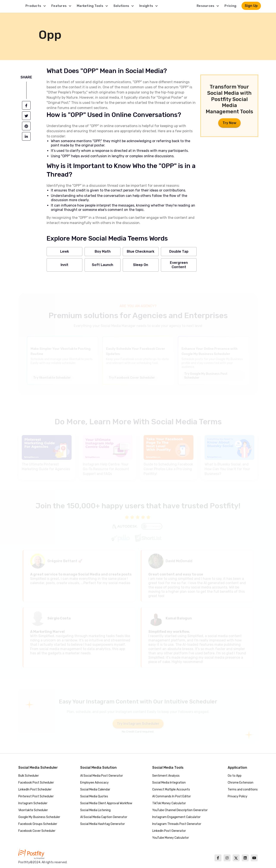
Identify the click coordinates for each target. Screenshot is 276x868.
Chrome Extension (241, 783)
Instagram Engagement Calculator (176, 817)
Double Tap (179, 251)
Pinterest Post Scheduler (36, 796)
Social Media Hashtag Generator (103, 824)
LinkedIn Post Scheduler (35, 789)
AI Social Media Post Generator (102, 776)
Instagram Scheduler (33, 803)
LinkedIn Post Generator (169, 831)
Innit (64, 265)
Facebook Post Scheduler (36, 783)
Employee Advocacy (94, 783)
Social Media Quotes (94, 796)
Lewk (65, 251)
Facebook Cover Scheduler (37, 831)
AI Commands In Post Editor (172, 796)
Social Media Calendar (95, 789)
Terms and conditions (243, 789)
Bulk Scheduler (29, 776)
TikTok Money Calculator (169, 803)
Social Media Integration (169, 783)
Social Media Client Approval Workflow (106, 803)
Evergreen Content (179, 265)
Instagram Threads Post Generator (177, 824)
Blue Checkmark (141, 251)
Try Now (229, 123)
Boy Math (103, 251)
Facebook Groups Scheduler (38, 824)
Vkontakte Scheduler (33, 810)
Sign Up (251, 6)
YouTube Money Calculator (171, 838)
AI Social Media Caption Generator (104, 817)
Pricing (230, 6)
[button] (36, 6)
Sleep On (141, 265)
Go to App (235, 776)
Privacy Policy (238, 796)
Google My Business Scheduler (39, 817)
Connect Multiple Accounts (171, 789)
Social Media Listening (95, 810)
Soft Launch (103, 265)
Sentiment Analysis (166, 776)
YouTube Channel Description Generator (180, 810)
